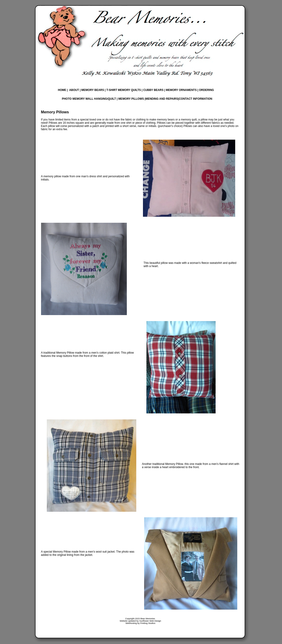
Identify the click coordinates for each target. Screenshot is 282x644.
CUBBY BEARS (153, 90)
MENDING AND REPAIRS (162, 99)
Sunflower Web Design (150, 621)
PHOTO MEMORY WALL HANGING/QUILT (89, 99)
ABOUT (74, 90)
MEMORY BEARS (93, 90)
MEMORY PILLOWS (131, 99)
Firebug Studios (148, 623)
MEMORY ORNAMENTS (181, 90)
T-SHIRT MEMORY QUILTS (124, 90)
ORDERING (206, 90)
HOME (62, 90)
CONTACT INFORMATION (196, 99)
